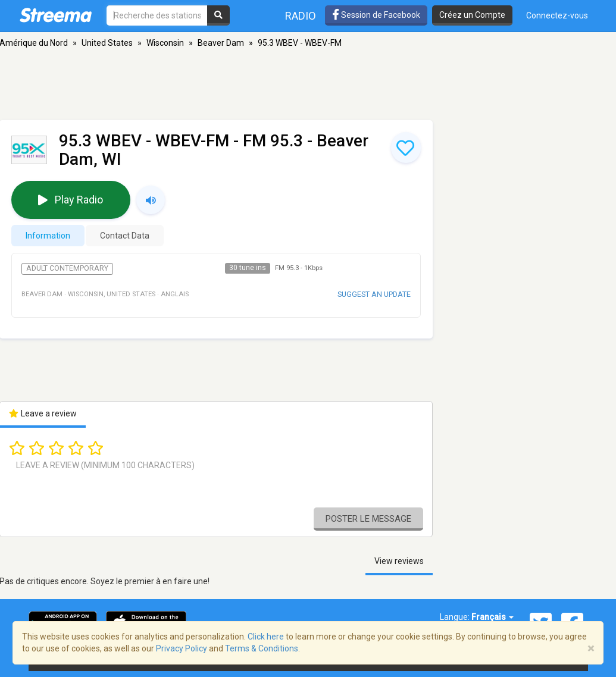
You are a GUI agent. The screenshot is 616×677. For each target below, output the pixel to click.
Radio (301, 16)
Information (48, 236)
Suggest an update (374, 294)
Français (493, 617)
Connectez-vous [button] (557, 15)
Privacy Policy (182, 648)
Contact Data (125, 236)
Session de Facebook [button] (376, 15)
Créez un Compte (472, 15)
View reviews (399, 561)
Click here (266, 637)
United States (107, 43)
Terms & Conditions (262, 648)
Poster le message (368, 519)
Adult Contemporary (67, 268)
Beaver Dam (221, 43)
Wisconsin (165, 43)
